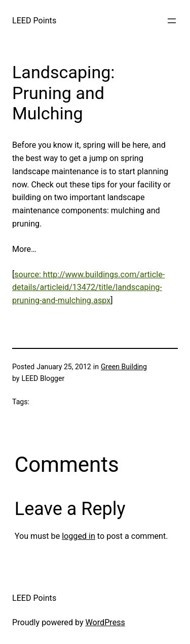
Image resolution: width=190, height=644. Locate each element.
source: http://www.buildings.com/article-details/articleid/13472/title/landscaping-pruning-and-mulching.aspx (88, 288)
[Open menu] (172, 21)
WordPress (105, 622)
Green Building (124, 367)
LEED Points (34, 21)
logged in (79, 536)
